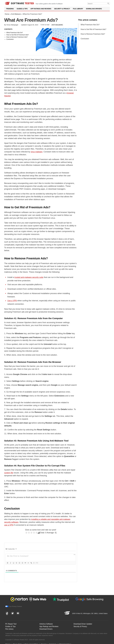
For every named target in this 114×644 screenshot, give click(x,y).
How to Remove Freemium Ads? (93, 34)
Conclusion (85, 39)
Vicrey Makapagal (12, 25)
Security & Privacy (62, 9)
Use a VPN (12, 301)
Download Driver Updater (83, 623)
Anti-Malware (16, 14)
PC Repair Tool (11, 623)
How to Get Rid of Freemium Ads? (93, 29)
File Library (78, 9)
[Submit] (108, 4)
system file (9, 473)
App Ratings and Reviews (41, 9)
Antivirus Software (46, 623)
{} (34, 563)
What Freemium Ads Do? (90, 25)
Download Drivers (94, 9)
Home (7, 14)
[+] (37, 563)
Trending (10, 9)
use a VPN (9, 525)
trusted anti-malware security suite (29, 277)
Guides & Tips (22, 9)
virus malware (37, 152)
